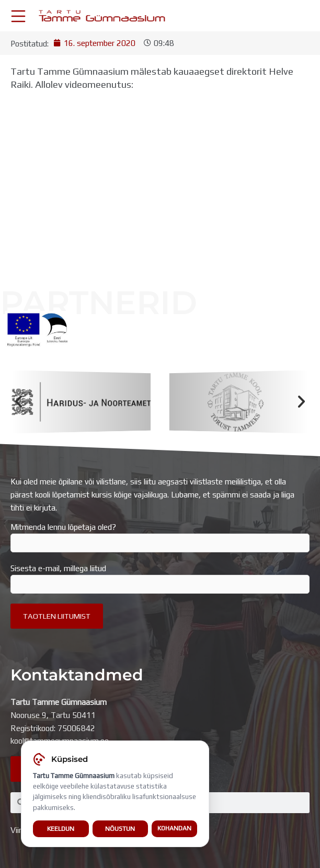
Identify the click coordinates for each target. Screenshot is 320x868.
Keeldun (61, 829)
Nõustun (120, 829)
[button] (19, 402)
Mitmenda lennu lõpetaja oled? (160, 537)
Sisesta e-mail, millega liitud (160, 578)
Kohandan (174, 828)
